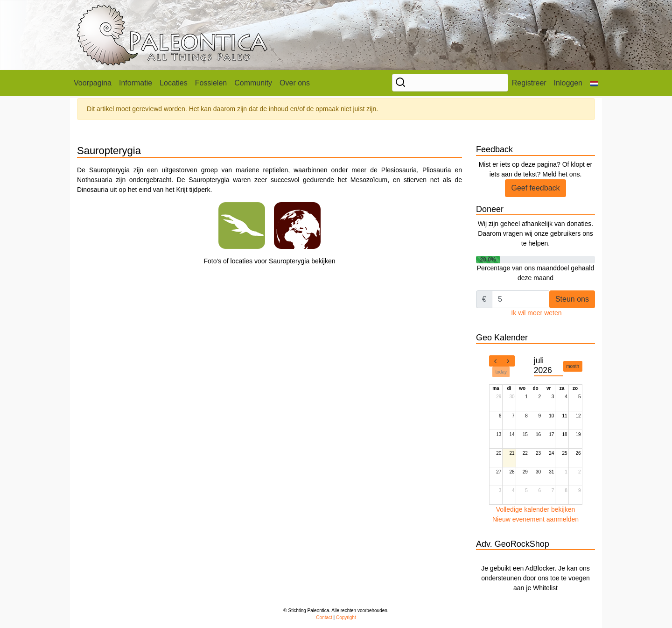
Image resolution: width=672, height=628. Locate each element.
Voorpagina (93, 83)
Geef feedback (535, 188)
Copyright (346, 617)
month (573, 366)
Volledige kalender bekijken (536, 509)
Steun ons (572, 299)
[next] (508, 361)
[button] (594, 83)
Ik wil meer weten (536, 313)
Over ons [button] (295, 83)
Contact (324, 617)
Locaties (174, 83)
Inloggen (568, 83)
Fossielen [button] (211, 83)
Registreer (529, 83)
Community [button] (253, 83)
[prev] (496, 361)
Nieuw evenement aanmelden (535, 519)
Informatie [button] (136, 83)
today (501, 372)
